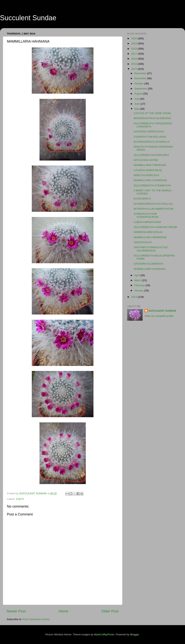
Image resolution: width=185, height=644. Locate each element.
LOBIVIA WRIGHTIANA (147, 222)
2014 (135, 69)
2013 (135, 297)
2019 (135, 43)
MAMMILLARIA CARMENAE (150, 180)
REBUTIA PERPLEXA (147, 175)
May (137, 109)
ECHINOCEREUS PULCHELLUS (153, 204)
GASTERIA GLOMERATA (149, 264)
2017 (135, 54)
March (138, 280)
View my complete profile (159, 316)
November (141, 78)
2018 (135, 49)
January (139, 290)
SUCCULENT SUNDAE (162, 311)
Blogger (135, 634)
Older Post (110, 611)
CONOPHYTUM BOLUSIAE (150, 137)
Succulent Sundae (28, 18)
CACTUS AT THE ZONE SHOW (152, 113)
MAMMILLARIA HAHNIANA (150, 269)
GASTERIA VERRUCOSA (149, 132)
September (141, 89)
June (137, 104)
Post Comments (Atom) (36, 619)
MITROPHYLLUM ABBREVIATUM (154, 209)
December (141, 73)
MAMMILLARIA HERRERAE (150, 237)
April (137, 275)
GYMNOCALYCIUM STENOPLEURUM (146, 215)
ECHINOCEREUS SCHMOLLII (152, 142)
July (137, 99)
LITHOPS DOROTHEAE (148, 170)
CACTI (20, 499)
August (139, 94)
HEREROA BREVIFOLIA (148, 232)
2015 (135, 64)
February (140, 285)
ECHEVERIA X (142, 199)
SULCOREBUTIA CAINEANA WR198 (155, 227)
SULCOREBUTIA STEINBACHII (152, 185)
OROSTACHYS (143, 242)
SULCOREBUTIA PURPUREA (151, 155)
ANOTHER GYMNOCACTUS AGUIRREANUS (151, 249)
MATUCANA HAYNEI (146, 160)
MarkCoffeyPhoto (104, 634)
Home (63, 611)
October (139, 84)
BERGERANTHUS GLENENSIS (152, 118)
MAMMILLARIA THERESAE (150, 165)
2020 (135, 38)
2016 (135, 59)
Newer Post (16, 611)
